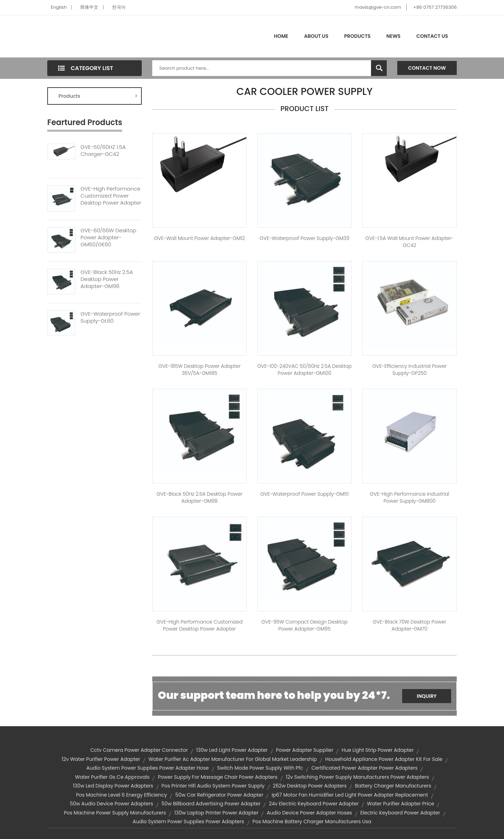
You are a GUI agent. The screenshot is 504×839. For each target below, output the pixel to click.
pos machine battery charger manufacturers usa (312, 821)
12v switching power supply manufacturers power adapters (358, 777)
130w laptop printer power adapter (216, 813)
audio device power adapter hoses (309, 813)
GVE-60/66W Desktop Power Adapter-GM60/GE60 (108, 238)
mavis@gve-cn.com (378, 7)
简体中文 (89, 7)
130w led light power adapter (232, 750)
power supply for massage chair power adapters (218, 777)
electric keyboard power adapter (400, 813)
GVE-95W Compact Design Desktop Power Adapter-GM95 (304, 625)
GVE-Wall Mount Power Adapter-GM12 (199, 238)
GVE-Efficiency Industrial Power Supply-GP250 (410, 370)
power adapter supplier (305, 750)
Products (357, 36)
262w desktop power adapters (310, 786)
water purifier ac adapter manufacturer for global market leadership (233, 759)
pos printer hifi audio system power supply (213, 786)
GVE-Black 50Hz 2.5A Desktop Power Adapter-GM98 (107, 279)
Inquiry (427, 696)
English (59, 7)
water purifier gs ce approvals (112, 777)
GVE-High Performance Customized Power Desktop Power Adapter (111, 196)
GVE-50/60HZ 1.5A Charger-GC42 (103, 151)
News (394, 36)
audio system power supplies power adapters (188, 821)
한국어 (119, 7)
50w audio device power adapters (112, 804)
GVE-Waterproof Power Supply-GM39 (304, 238)
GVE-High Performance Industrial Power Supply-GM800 (410, 497)
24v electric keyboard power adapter (314, 804)
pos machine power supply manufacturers (115, 813)
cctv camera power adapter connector (139, 750)
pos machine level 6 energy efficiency (121, 795)
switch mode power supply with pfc (260, 768)
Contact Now (427, 68)
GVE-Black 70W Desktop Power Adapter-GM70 (409, 625)
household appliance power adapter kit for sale (384, 759)
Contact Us (432, 36)
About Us (316, 36)
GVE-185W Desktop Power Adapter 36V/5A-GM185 (199, 370)
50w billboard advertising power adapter (211, 804)
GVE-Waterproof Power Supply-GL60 (110, 317)
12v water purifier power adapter (101, 759)
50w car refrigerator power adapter (219, 795)
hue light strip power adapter (378, 750)
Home (281, 36)
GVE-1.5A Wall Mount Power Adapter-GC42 (410, 242)
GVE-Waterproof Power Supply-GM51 (304, 494)
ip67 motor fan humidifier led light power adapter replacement (350, 795)
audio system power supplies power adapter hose (148, 768)
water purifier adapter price (401, 804)
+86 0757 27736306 (435, 7)
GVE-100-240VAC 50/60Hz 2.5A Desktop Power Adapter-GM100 (304, 370)
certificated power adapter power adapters (365, 768)
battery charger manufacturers (393, 786)
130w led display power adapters (113, 786)
